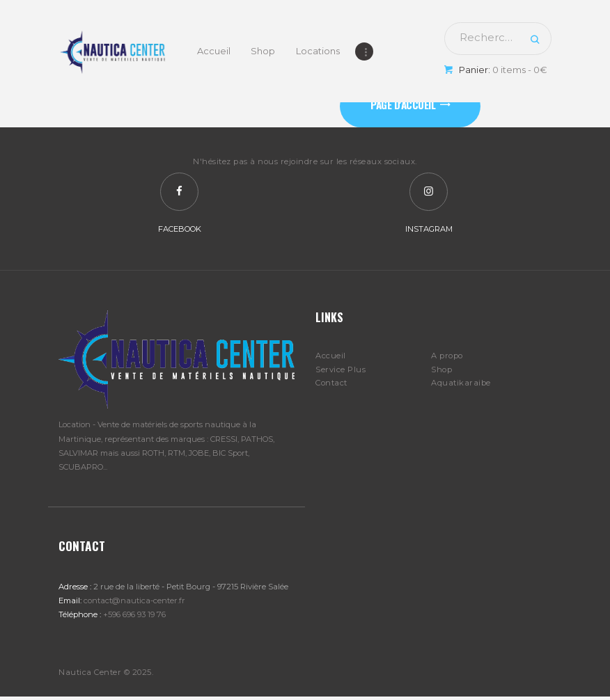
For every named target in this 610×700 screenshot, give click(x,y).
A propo (447, 358)
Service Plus (341, 372)
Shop (441, 372)
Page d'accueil (404, 105)
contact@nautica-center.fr (134, 603)
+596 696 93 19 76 (134, 617)
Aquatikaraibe (461, 385)
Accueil (331, 358)
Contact (331, 385)
